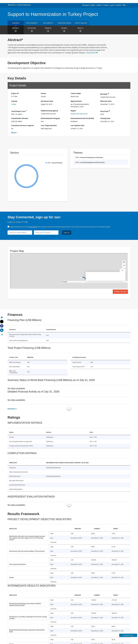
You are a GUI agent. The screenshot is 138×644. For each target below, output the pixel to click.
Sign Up (67, 232)
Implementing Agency (49, 111)
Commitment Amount (20, 118)
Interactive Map (120, 292)
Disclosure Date (47, 101)
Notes (13, 133)
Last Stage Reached (49, 125)
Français (106, 5)
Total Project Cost (19, 111)
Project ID (15, 93)
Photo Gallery (81, 23)
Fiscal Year (105, 111)
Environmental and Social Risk (82, 118)
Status (43, 93)
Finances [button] (48, 30)
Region (73, 111)
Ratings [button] (64, 30)
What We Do (12, 5)
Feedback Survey (128, 635)
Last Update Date (78, 125)
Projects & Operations (24, 5)
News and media (64, 23)
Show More (92, 53)
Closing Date (105, 118)
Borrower (105, 94)
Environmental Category (50, 118)
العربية (112, 5)
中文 (124, 5)
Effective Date (106, 101)
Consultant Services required (22, 125)
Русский (118, 5)
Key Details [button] (32, 30)
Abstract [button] (16, 30)
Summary (16, 23)
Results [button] (80, 30)
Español (99, 5)
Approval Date (76, 101)
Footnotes (12, 409)
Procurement (32, 23)
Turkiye (14, 104)
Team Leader (76, 93)
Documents (48, 23)
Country (14, 101)
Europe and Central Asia (79, 114)
